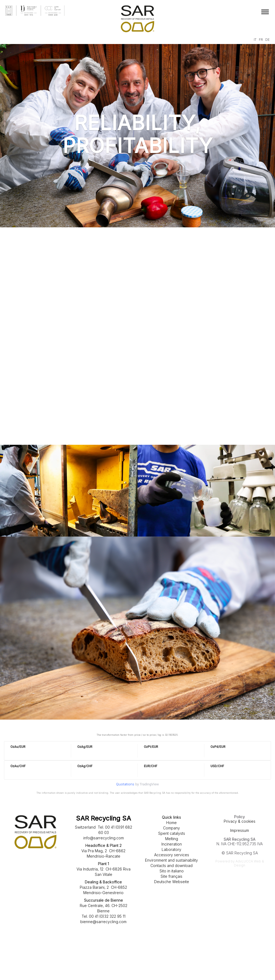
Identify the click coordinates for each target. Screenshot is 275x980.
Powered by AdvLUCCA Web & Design (240, 863)
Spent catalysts (172, 833)
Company (171, 828)
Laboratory (171, 849)
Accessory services (172, 855)
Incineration (172, 844)
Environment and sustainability (171, 860)
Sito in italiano (172, 871)
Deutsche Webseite (172, 882)
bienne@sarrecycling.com (103, 922)
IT (255, 40)
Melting (172, 839)
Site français (171, 876)
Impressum (240, 830)
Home (171, 823)
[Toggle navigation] (265, 12)
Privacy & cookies (240, 821)
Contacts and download (171, 866)
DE (267, 40)
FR (261, 40)
